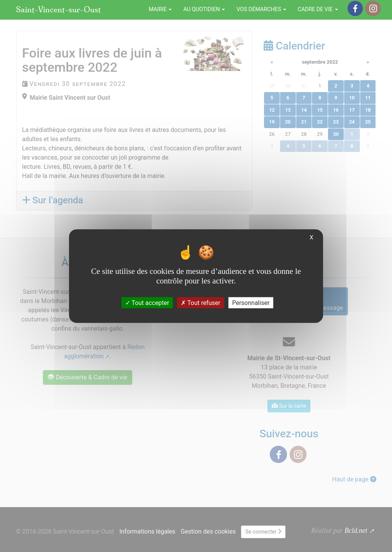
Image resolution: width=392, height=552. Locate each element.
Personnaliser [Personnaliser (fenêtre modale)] (251, 303)
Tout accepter (147, 303)
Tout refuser (201, 303)
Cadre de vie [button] (318, 9)
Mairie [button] (160, 9)
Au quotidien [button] (204, 9)
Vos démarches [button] (261, 9)
